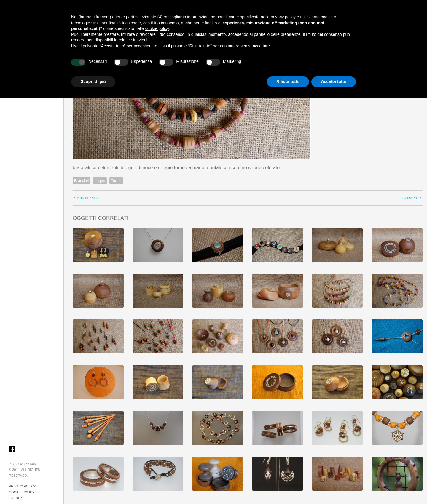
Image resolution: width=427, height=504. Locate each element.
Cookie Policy (22, 492)
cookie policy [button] (157, 28)
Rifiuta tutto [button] (288, 81)
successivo (408, 198)
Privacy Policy (22, 486)
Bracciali (81, 181)
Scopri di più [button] (93, 81)
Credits (16, 498)
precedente (87, 198)
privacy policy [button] (283, 17)
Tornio (116, 181)
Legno (100, 181)
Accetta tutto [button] (334, 81)
